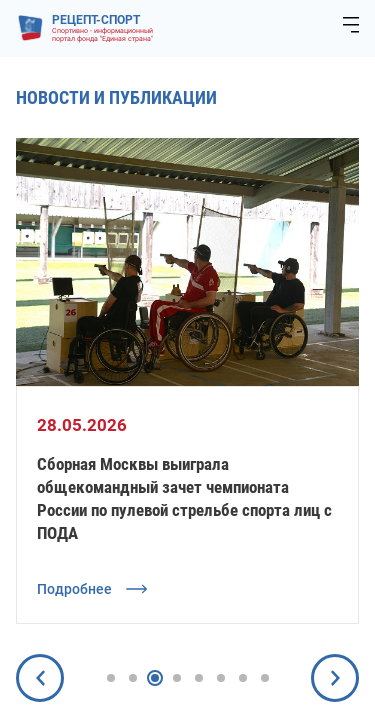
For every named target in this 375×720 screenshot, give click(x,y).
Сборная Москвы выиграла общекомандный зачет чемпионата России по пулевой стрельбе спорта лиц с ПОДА (184, 498)
